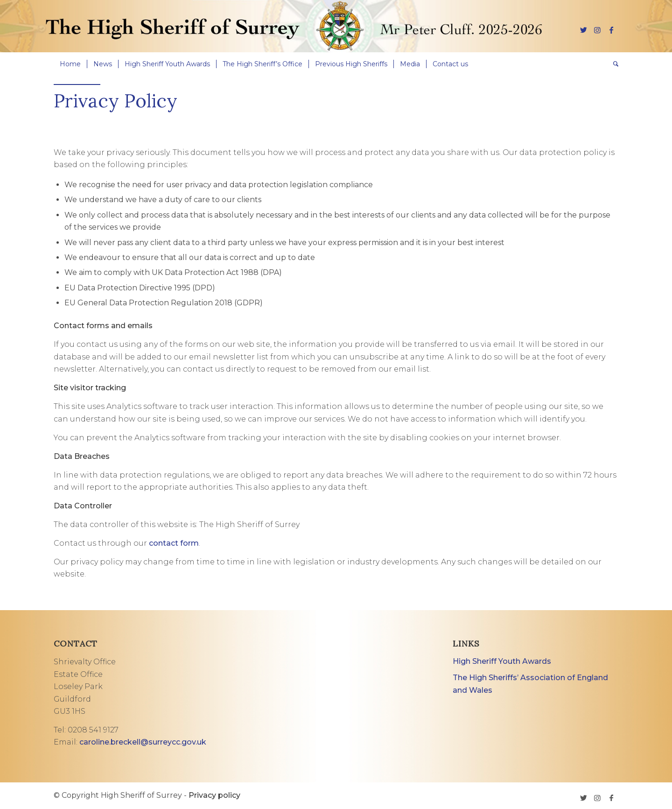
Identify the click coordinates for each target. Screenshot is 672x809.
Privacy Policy (115, 101)
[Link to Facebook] (611, 30)
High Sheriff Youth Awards (502, 661)
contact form (174, 543)
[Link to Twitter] (583, 30)
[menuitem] (70, 64)
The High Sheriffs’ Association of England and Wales (530, 684)
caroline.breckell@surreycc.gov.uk (143, 742)
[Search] (613, 64)
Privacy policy (214, 795)
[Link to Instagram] (597, 30)
